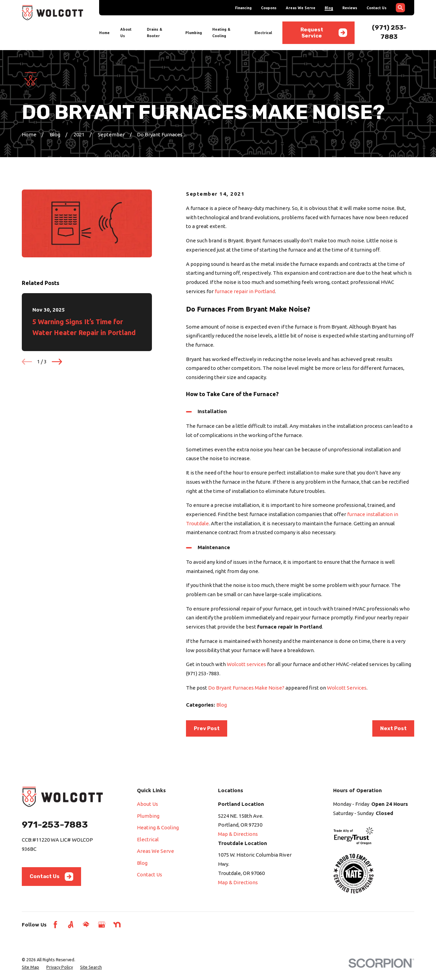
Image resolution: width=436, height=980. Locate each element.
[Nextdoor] (117, 925)
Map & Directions (238, 834)
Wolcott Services (347, 688)
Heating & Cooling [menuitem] (221, 33)
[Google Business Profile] (102, 925)
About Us (147, 804)
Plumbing (148, 816)
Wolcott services (246, 664)
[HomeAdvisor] (86, 925)
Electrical (148, 839)
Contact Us (377, 8)
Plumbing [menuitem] (194, 33)
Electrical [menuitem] (263, 33)
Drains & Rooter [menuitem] (154, 33)
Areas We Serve (301, 8)
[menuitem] (30, 967)
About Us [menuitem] (126, 33)
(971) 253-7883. (203, 673)
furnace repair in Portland (245, 291)
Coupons (269, 8)
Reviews (350, 8)
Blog (329, 8)
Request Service (324, 33)
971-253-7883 (55, 825)
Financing (243, 8)
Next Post (393, 728)
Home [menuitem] (104, 33)
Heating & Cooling (158, 827)
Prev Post (207, 728)
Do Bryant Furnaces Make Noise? (246, 688)
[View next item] (57, 362)
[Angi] (71, 925)
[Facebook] (55, 925)
